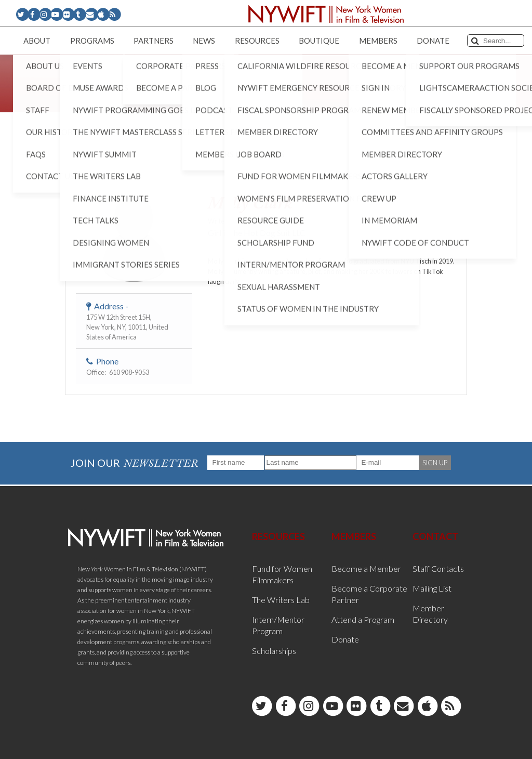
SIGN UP (435, 463)
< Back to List (91, 167)
